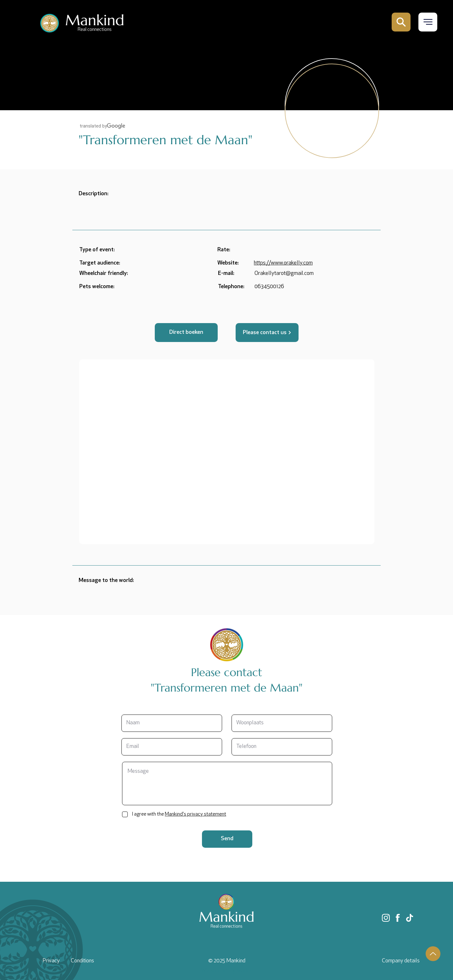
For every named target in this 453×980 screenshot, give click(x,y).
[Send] (227, 839)
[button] (428, 22)
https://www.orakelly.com (283, 263)
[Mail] (401, 22)
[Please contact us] (267, 333)
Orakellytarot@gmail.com (284, 273)
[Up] (433, 954)
